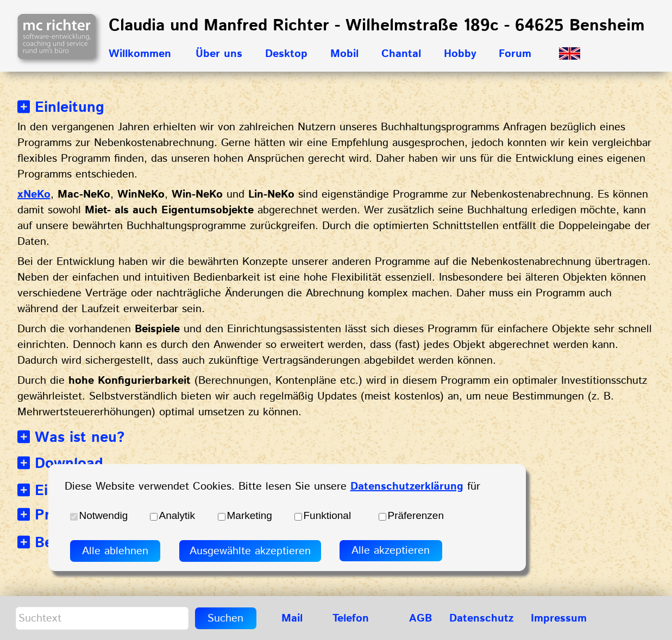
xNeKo (34, 195)
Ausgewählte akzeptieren (250, 551)
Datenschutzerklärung (407, 487)
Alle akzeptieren (391, 551)
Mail (292, 619)
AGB (420, 619)
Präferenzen (416, 515)
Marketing (250, 515)
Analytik (177, 515)
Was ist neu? (71, 438)
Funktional (328, 515)
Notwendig (104, 515)
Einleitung (61, 108)
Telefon (351, 619)
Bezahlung (62, 543)
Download (61, 464)
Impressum (559, 619)
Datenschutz (481, 619)
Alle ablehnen (115, 551)
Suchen (225, 619)
